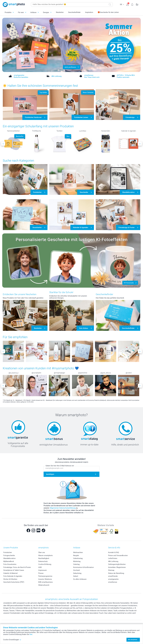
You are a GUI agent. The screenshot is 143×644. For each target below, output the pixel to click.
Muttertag (77, 561)
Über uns (42, 552)
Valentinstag (78, 558)
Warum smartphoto (46, 555)
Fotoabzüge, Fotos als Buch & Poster (17, 567)
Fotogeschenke (9, 555)
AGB (40, 567)
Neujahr (76, 555)
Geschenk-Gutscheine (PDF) (14, 582)
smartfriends (113, 576)
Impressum (43, 570)
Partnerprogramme (45, 576)
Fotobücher (8, 552)
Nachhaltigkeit (44, 558)
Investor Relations (45, 579)
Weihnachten (78, 552)
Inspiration (89, 12)
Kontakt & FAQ (114, 552)
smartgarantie (113, 579)
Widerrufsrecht (44, 585)
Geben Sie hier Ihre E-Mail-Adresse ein (60, 466)
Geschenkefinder (74, 12)
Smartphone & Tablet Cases (14, 570)
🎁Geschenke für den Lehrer (108, 12)
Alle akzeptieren (133, 640)
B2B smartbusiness (46, 582)
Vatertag (76, 564)
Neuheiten (60, 12)
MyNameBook (9, 561)
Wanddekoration (9, 558)
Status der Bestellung (116, 573)
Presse (41, 573)
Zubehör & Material (10, 573)
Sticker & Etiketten (10, 579)
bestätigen (50, 474)
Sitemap (111, 570)
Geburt (76, 576)
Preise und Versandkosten (118, 555)
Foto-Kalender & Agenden (13, 576)
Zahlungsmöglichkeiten (117, 564)
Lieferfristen (113, 558)
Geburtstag (77, 573)
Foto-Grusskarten (10, 564)
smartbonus (113, 582)
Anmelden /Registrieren (117, 567)
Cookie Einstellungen (12, 640)
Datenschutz (43, 561)
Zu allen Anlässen (80, 579)
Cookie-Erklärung (45, 564)
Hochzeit (77, 570)
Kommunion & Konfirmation (83, 567)
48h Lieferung (113, 561)
